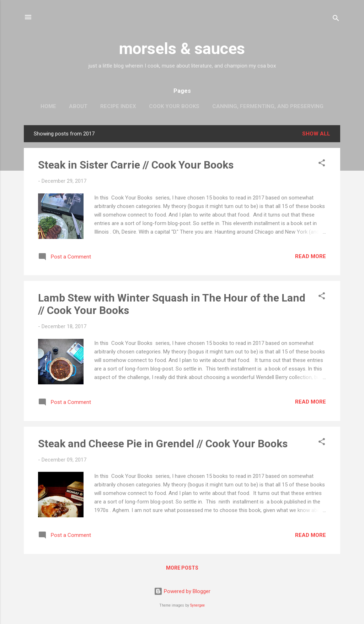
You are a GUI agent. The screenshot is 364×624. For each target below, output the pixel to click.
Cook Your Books (174, 106)
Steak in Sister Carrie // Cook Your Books (136, 165)
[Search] (336, 19)
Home (48, 106)
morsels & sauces (182, 49)
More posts (182, 568)
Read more (311, 256)
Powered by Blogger (182, 591)
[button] (322, 164)
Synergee (197, 605)
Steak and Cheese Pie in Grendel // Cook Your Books (163, 444)
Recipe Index (118, 106)
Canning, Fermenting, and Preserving (268, 106)
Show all (316, 134)
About (78, 106)
